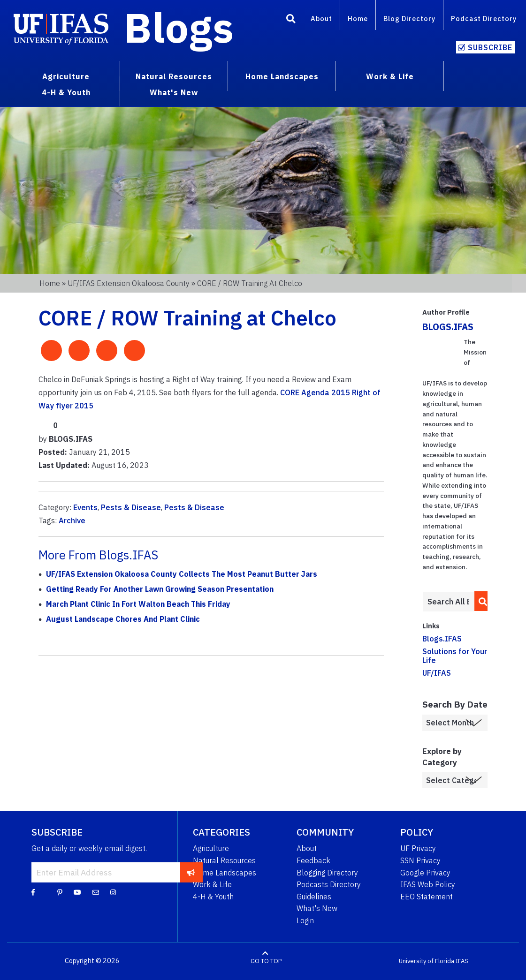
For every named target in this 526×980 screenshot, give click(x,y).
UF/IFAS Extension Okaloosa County (129, 283)
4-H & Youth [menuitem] (66, 92)
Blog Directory (409, 19)
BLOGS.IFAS (448, 327)
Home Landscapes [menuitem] (282, 76)
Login (305, 920)
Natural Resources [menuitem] (174, 76)
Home (358, 19)
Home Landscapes (225, 873)
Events (85, 507)
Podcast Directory (484, 19)
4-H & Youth (213, 897)
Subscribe (490, 47)
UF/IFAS (437, 673)
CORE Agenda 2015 (315, 392)
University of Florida (427, 961)
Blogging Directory (327, 873)
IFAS (462, 961)
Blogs (179, 27)
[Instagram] (113, 892)
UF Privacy (418, 848)
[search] (480, 601)
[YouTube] (77, 892)
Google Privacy (425, 873)
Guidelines (314, 897)
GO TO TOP (266, 961)
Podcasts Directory (329, 884)
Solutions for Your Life (455, 656)
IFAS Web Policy (428, 884)
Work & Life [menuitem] (390, 76)
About (321, 19)
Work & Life (212, 884)
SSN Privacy (420, 860)
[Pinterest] (60, 892)
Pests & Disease (131, 507)
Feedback (313, 860)
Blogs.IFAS (442, 639)
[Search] (291, 20)
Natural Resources (224, 860)
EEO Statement (427, 897)
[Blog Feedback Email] (96, 892)
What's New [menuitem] (174, 92)
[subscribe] (191, 872)
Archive (72, 520)
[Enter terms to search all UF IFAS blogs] (449, 602)
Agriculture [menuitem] (66, 76)
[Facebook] (33, 892)
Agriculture (211, 848)
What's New (317, 908)
